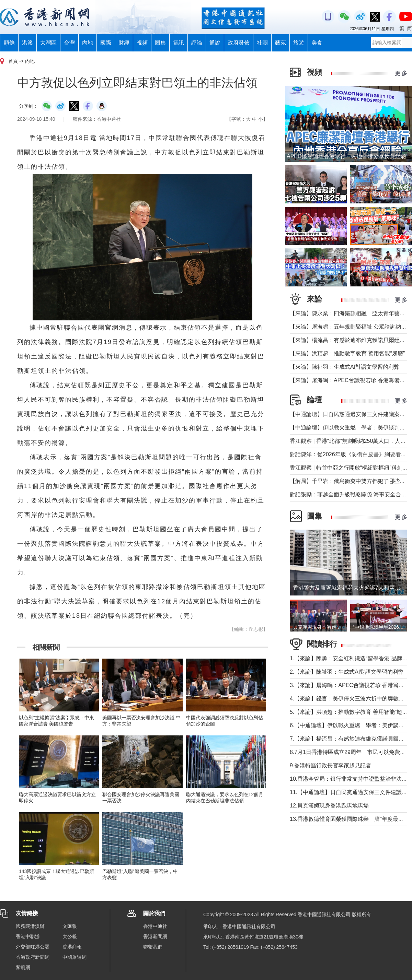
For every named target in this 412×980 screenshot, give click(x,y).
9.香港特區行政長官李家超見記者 (330, 765)
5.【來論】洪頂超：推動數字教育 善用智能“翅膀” (350, 712)
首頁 (13, 61)
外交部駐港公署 (33, 947)
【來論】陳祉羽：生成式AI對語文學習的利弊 (345, 367)
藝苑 (281, 43)
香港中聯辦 (28, 936)
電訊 (179, 43)
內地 (88, 43)
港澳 (27, 43)
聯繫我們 (153, 947)
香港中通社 (155, 926)
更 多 (401, 73)
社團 (262, 43)
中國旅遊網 (75, 957)
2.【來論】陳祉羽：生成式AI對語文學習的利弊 (347, 672)
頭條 (9, 43)
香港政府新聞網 (33, 957)
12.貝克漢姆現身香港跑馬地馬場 (329, 806)
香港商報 (72, 947)
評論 (197, 43)
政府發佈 (239, 43)
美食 (317, 43)
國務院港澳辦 (30, 926)
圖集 (160, 43)
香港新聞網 (155, 936)
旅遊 (299, 43)
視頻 (142, 43)
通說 (215, 43)
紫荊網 (23, 967)
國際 (106, 43)
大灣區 (48, 43)
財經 (124, 43)
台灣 (69, 43)
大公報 (70, 936)
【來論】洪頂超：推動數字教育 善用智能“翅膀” (347, 353)
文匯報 (70, 926)
